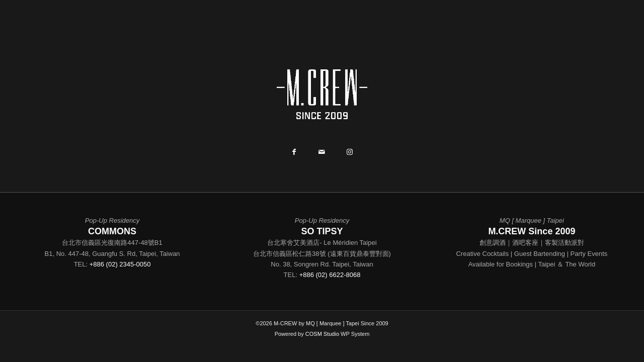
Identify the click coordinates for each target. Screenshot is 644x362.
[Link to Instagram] (349, 153)
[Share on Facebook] (294, 153)
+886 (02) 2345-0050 (120, 264)
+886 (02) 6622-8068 (330, 275)
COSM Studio (322, 334)
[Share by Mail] (322, 153)
